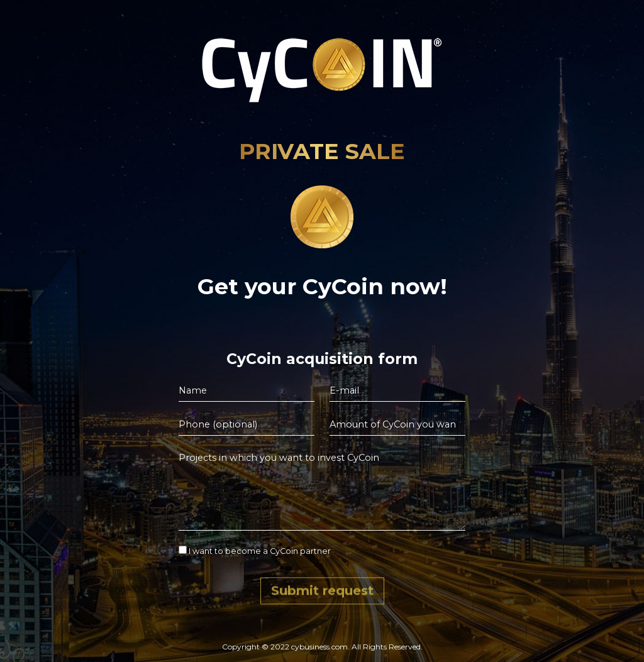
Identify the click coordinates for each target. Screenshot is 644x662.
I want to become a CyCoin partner (255, 551)
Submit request (322, 593)
